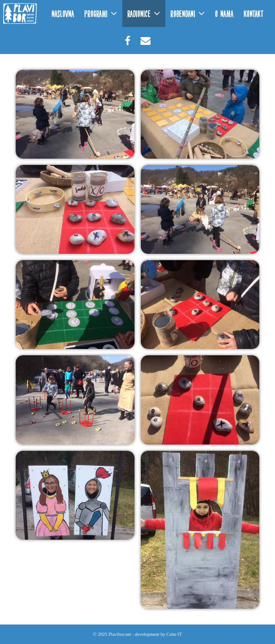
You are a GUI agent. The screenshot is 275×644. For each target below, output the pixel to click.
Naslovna (63, 14)
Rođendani (190, 14)
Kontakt (254, 14)
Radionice (146, 14)
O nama (224, 14)
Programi (103, 14)
